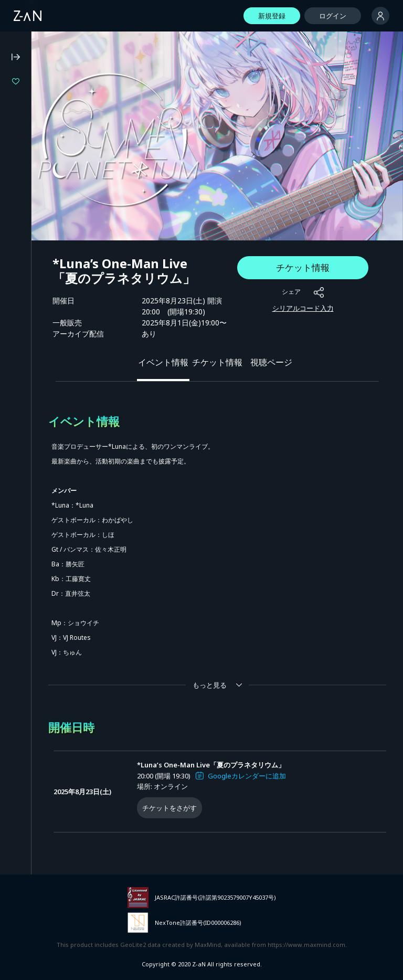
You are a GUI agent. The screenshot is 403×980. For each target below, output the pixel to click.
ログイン (333, 16)
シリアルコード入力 (303, 308)
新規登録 (272, 16)
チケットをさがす (169, 808)
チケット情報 (303, 267)
